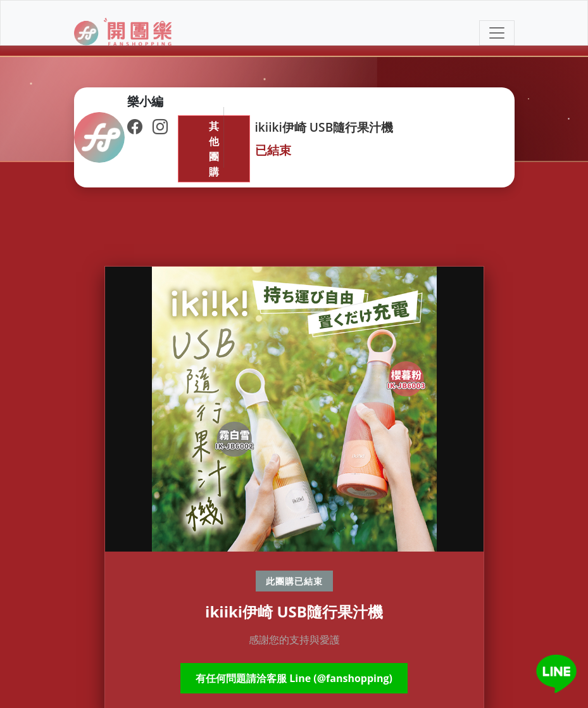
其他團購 (214, 149)
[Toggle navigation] (497, 33)
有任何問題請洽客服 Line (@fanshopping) (294, 678)
